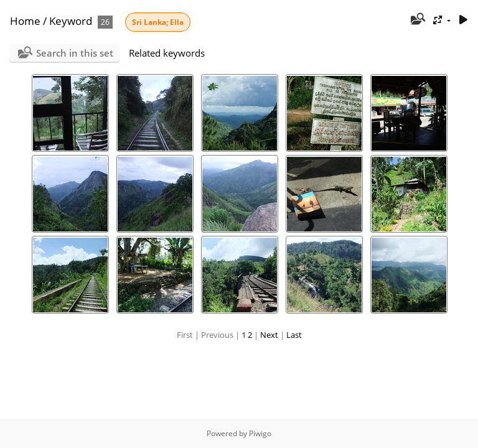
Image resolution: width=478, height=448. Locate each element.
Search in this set (75, 53)
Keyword (71, 21)
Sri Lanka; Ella (158, 22)
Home (25, 21)
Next (269, 335)
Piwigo (260, 433)
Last (294, 335)
